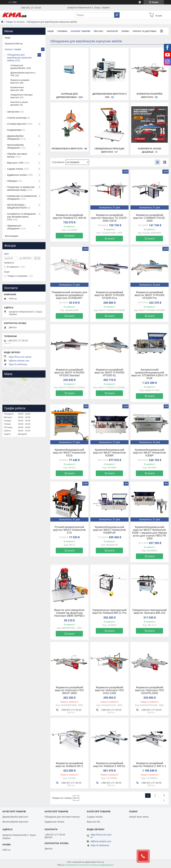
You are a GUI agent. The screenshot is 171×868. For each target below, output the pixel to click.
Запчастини (13, 112)
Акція (50, 31)
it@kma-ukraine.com (19, 361)
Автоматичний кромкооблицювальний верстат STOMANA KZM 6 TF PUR (149, 374)
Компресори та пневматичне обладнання (22, 197)
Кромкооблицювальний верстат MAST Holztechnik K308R (109, 453)
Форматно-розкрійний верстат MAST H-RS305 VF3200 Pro (150, 295)
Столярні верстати (17, 124)
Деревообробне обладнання (15, 137)
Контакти (112, 31)
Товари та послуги (15, 22)
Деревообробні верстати (15, 817)
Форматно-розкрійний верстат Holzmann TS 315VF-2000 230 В (109, 218)
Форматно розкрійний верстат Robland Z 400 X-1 (149, 765)
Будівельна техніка (17, 175)
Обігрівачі (12, 181)
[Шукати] (117, 15)
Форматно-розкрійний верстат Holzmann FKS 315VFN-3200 (150, 690)
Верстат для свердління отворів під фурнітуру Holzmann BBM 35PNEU (69, 613)
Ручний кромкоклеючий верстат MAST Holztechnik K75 (69, 530)
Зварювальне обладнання (14, 227)
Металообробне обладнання (15, 146)
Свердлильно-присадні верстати (21, 96)
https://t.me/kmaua (18, 364)
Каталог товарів (81, 31)
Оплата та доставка (145, 31)
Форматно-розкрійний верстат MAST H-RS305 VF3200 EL (109, 373)
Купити (71, 236)
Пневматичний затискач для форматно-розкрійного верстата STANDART (69, 295)
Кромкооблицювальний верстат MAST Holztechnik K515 (69, 453)
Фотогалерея (11, 236)
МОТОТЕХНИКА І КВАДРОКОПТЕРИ (17, 206)
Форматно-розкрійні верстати (20, 81)
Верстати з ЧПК (15, 163)
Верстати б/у (93, 822)
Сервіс (125, 31)
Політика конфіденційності (102, 865)
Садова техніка (15, 169)
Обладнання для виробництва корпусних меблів (19, 58)
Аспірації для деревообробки (18, 67)
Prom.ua (100, 862)
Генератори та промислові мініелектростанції (21, 188)
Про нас (98, 31)
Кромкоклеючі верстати (67, 149)
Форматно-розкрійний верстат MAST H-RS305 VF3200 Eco (109, 295)
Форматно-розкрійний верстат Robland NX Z (69, 765)
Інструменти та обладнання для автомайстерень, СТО (21, 217)
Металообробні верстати (15, 822)
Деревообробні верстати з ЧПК (23, 74)
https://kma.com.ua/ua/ (20, 357)
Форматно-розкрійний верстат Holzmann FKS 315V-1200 (110, 690)
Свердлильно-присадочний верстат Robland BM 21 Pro (109, 612)
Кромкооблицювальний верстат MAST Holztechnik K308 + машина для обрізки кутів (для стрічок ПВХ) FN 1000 (150, 533)
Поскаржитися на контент (77, 865)
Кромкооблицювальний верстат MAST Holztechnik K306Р (150, 453)
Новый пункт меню (139, 817)
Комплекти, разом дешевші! (19, 103)
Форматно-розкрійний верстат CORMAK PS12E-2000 (150, 218)
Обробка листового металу (17, 155)
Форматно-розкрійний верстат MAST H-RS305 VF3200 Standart (69, 373)
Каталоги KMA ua (14, 44)
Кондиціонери (14, 130)
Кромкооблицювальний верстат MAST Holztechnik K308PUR (109, 530)
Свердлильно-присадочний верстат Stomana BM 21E (150, 612)
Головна (62, 31)
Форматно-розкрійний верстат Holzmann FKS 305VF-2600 (69, 690)
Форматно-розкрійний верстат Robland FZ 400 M (69, 217)
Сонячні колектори (17, 118)
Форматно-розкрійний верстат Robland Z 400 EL (109, 765)
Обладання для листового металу (62, 817)
